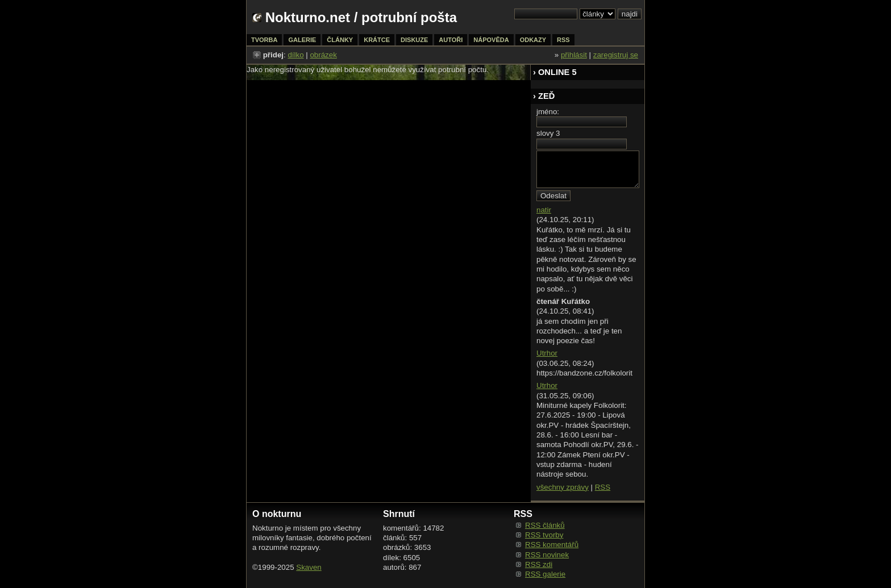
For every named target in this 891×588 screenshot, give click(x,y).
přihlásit (574, 55)
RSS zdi (539, 564)
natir (544, 210)
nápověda (491, 40)
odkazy (533, 40)
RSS (603, 487)
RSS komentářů (552, 545)
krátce (377, 40)
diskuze (414, 40)
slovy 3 (548, 133)
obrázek (323, 55)
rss (563, 40)
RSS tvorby (544, 535)
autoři (451, 40)
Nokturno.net (308, 17)
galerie (302, 40)
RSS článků (545, 525)
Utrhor (547, 353)
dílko (295, 55)
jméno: (548, 112)
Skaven (309, 567)
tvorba (264, 40)
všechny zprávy (563, 487)
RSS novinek (547, 555)
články (340, 40)
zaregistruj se (616, 55)
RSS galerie (545, 574)
